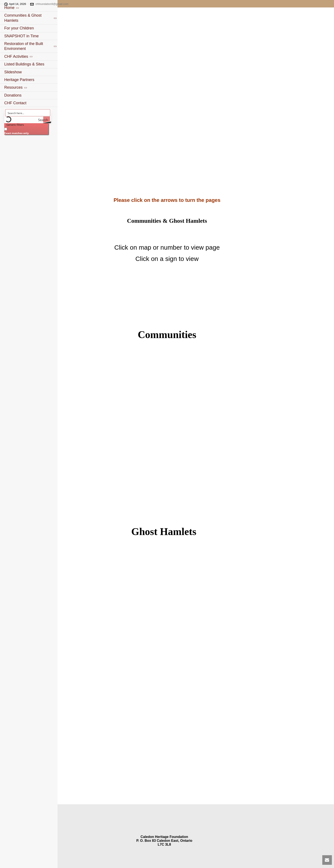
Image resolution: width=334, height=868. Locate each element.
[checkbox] (26, 130)
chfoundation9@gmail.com (52, 4)
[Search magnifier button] (47, 120)
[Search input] (28, 113)
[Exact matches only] (6, 129)
